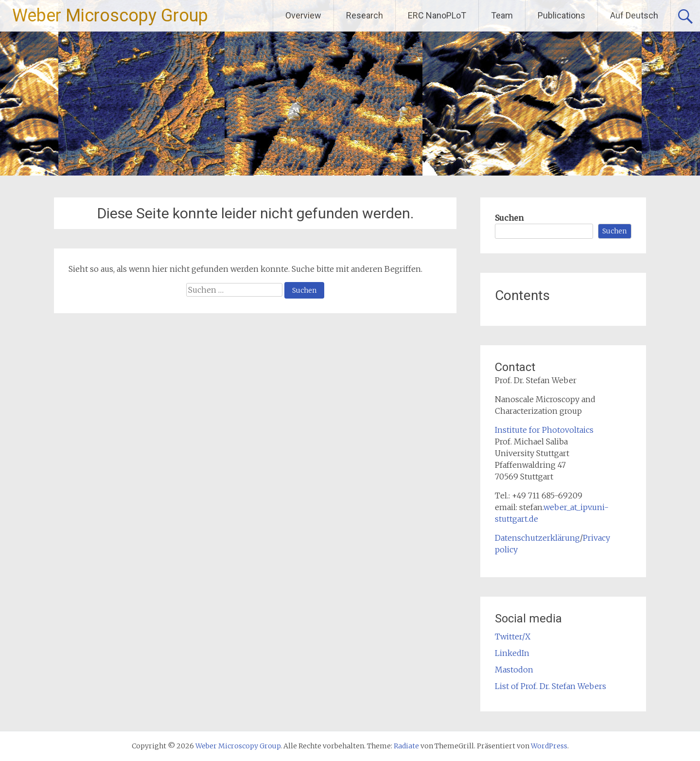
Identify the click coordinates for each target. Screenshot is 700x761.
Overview (303, 15)
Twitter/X (513, 637)
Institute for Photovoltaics (544, 430)
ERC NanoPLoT (437, 15)
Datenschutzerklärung (537, 538)
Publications (561, 15)
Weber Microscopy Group (110, 16)
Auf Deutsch (634, 15)
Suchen (509, 218)
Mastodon (514, 670)
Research (365, 15)
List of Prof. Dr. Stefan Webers (551, 686)
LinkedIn (512, 653)
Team (502, 15)
